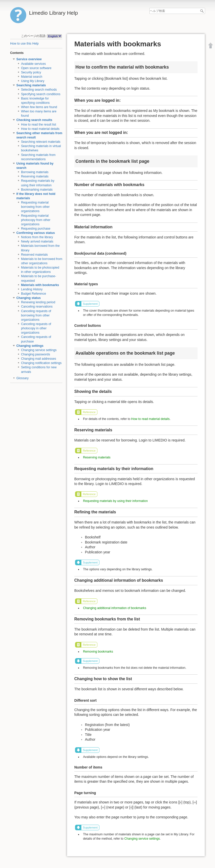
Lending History (32, 289)
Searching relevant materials (41, 142)
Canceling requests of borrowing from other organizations (36, 315)
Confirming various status (36, 233)
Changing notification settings (41, 363)
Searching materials (31, 85)
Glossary (23, 378)
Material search (32, 77)
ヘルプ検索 (202, 11)
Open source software (36, 68)
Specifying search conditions (41, 94)
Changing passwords (35, 354)
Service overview (29, 59)
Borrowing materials (35, 172)
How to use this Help (24, 44)
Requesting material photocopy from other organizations (36, 220)
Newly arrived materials (37, 241)
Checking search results (34, 120)
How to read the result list (39, 125)
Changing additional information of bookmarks (114, 608)
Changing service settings (39, 350)
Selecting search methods (39, 90)
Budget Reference (34, 294)
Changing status (29, 298)
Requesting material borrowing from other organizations (35, 207)
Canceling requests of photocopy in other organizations (36, 328)
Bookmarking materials (37, 190)
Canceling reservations (37, 307)
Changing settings (30, 346)
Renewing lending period (38, 302)
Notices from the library (37, 237)
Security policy (31, 72)
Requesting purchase (36, 229)
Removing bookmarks (98, 652)
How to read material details (40, 129)
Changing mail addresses (39, 359)
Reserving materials (35, 176)
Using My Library (33, 81)
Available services (33, 64)
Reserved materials (34, 255)
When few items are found (39, 107)
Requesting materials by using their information (115, 501)
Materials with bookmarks (40, 285)
